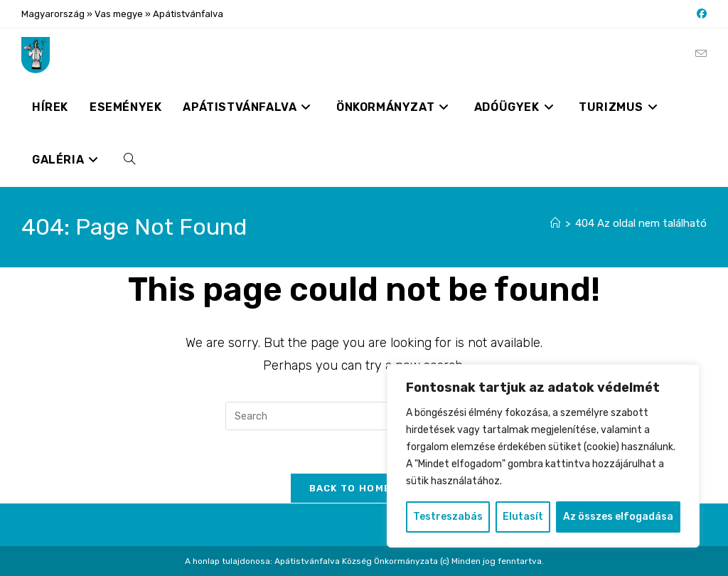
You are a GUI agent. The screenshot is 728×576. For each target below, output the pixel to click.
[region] (543, 456)
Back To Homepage (364, 488)
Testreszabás (448, 517)
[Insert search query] (364, 416)
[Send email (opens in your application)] (701, 54)
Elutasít (523, 517)
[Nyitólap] (556, 223)
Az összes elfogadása (618, 517)
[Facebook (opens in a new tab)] (700, 14)
